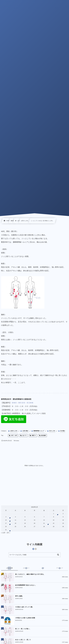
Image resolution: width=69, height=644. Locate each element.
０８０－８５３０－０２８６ (22, 403)
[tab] (9, 568)
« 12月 (3, 533)
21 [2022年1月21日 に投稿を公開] (44, 523)
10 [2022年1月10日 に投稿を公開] (6, 520)
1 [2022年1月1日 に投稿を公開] (54, 514)
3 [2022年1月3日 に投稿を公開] (6, 517)
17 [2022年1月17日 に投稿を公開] (6, 523)
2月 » (8, 533)
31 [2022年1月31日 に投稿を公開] (6, 530)
